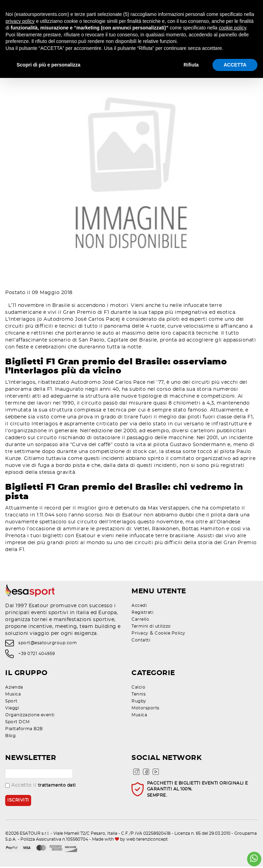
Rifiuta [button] (191, 65)
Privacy (140, 635)
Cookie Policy (170, 635)
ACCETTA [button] (235, 65)
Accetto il (40, 787)
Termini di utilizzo (151, 628)
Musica (13, 696)
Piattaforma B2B (24, 730)
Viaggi (12, 709)
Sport (11, 702)
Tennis (139, 696)
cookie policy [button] (232, 28)
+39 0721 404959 (37, 655)
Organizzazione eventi (30, 716)
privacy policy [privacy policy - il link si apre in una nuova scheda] (20, 21)
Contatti (141, 641)
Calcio (138, 689)
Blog (10, 737)
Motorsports (146, 709)
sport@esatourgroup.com (48, 645)
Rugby (139, 702)
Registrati (142, 614)
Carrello (140, 621)
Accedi (139, 607)
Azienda (14, 689)
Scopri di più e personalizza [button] (48, 65)
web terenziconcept (147, 841)
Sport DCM (17, 723)
